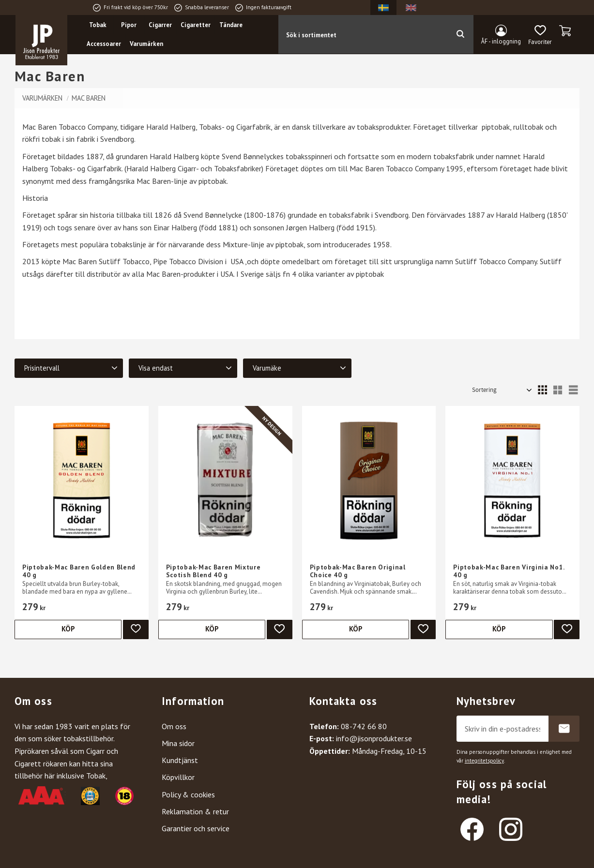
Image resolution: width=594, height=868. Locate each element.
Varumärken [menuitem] (147, 44)
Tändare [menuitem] (231, 25)
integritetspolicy (484, 761)
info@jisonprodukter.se (374, 738)
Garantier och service (196, 828)
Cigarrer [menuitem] (161, 25)
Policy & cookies (188, 794)
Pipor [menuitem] (129, 25)
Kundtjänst (180, 760)
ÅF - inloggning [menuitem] (501, 41)
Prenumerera (564, 729)
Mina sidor (178, 743)
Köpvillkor (178, 777)
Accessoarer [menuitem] (104, 44)
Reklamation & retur (195, 811)
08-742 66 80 (364, 726)
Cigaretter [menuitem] (196, 25)
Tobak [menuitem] (98, 25)
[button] (540, 35)
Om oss (174, 726)
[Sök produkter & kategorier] (363, 34)
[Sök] (460, 34)
